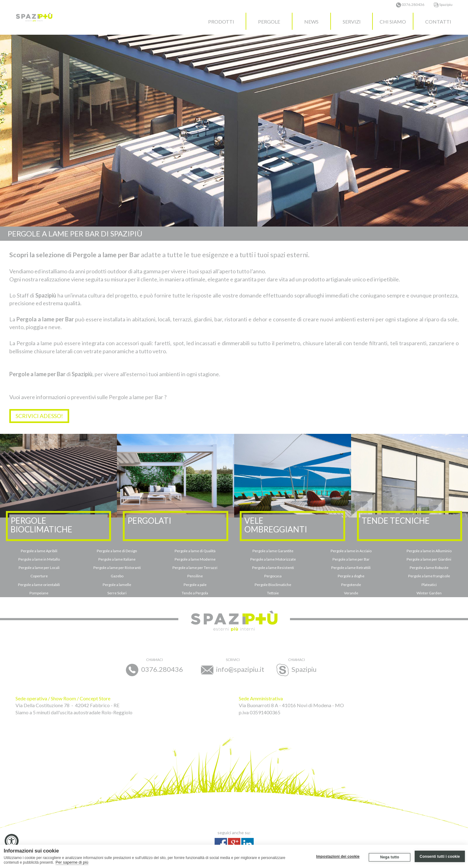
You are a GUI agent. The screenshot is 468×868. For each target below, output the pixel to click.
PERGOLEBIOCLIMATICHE (41, 525)
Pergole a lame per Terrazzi (195, 568)
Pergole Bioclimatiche (273, 585)
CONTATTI (438, 22)
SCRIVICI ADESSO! (39, 416)
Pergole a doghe (351, 576)
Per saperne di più (72, 862)
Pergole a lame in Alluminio (429, 551)
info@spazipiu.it (233, 667)
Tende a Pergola (195, 593)
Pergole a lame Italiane (117, 559)
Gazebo (117, 576)
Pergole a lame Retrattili (351, 568)
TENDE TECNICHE (396, 521)
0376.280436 (410, 4)
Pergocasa (273, 576)
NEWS (311, 22)
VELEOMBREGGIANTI (276, 525)
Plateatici (429, 585)
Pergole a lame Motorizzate (273, 559)
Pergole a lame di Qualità (195, 551)
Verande (351, 593)
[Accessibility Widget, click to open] (12, 841)
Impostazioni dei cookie (338, 856)
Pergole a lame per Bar (351, 559)
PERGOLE (269, 22)
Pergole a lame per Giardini (429, 559)
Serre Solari (117, 593)
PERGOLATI (149, 521)
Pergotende (351, 585)
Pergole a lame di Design (117, 551)
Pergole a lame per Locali (39, 568)
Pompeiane (39, 593)
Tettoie (273, 593)
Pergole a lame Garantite (273, 551)
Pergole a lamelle (117, 585)
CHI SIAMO (393, 22)
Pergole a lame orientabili (39, 585)
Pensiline (195, 576)
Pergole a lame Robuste (429, 568)
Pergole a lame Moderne (195, 559)
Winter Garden (429, 593)
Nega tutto (389, 857)
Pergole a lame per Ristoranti (117, 568)
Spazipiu (443, 4)
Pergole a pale (195, 585)
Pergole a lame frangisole (429, 576)
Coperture (39, 576)
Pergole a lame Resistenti (273, 568)
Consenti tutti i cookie (440, 856)
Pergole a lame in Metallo (39, 559)
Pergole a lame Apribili (39, 551)
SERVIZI (352, 22)
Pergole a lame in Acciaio (351, 551)
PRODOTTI (221, 22)
